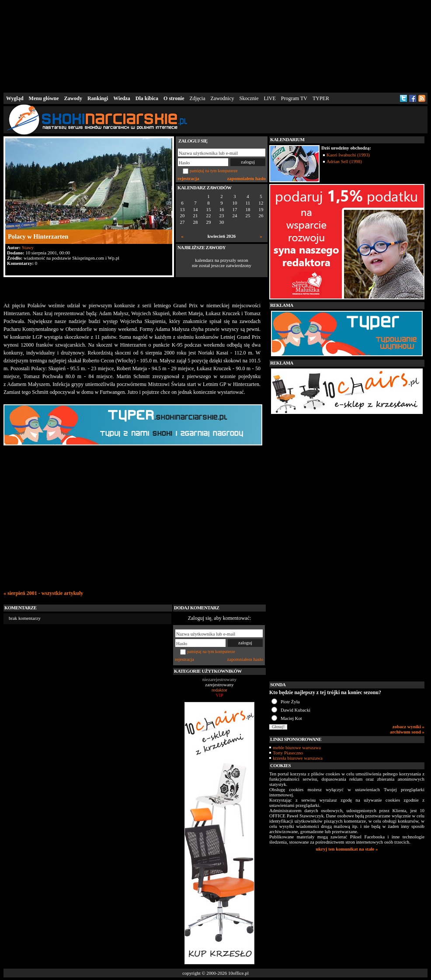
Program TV (294, 98)
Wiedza (122, 98)
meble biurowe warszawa (297, 747)
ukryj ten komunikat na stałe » (347, 849)
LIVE (269, 98)
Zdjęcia (198, 98)
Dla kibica (147, 98)
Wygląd (15, 98)
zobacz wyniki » (408, 726)
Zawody (73, 98)
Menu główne (44, 98)
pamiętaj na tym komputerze (214, 171)
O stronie (174, 98)
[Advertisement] (215, 45)
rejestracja (188, 178)
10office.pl (238, 973)
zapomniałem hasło (247, 178)
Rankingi (98, 98)
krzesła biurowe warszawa (298, 758)
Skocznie (249, 98)
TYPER (321, 98)
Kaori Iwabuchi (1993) (348, 155)
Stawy (28, 247)
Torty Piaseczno (288, 753)
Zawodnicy (222, 98)
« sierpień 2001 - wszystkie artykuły (43, 593)
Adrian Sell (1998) (344, 161)
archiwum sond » (407, 732)
